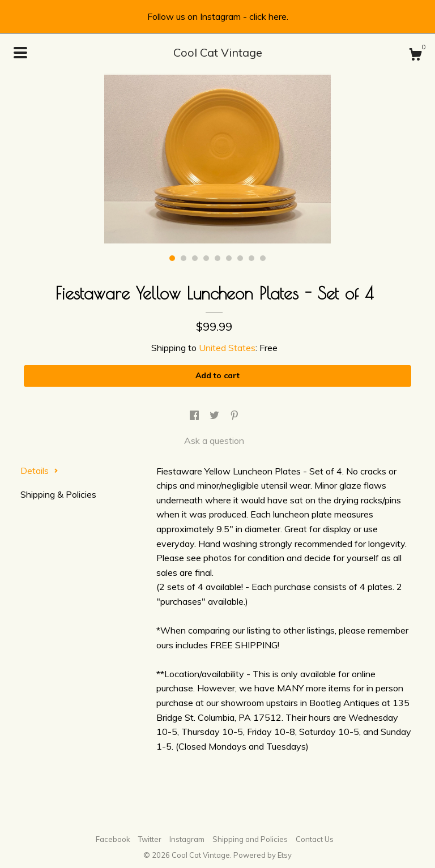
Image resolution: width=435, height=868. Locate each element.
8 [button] (251, 258)
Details (39, 471)
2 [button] (184, 258)
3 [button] (195, 258)
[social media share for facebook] (195, 416)
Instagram (187, 839)
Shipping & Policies (58, 494)
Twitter (150, 839)
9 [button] (263, 258)
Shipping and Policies (250, 839)
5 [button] (217, 258)
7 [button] (240, 258)
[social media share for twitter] (216, 416)
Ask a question (214, 441)
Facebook (113, 839)
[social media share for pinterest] (234, 416)
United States (227, 348)
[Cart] (415, 56)
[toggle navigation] (20, 53)
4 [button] (206, 258)
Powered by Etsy (263, 855)
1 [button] (172, 258)
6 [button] (229, 258)
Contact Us (315, 839)
